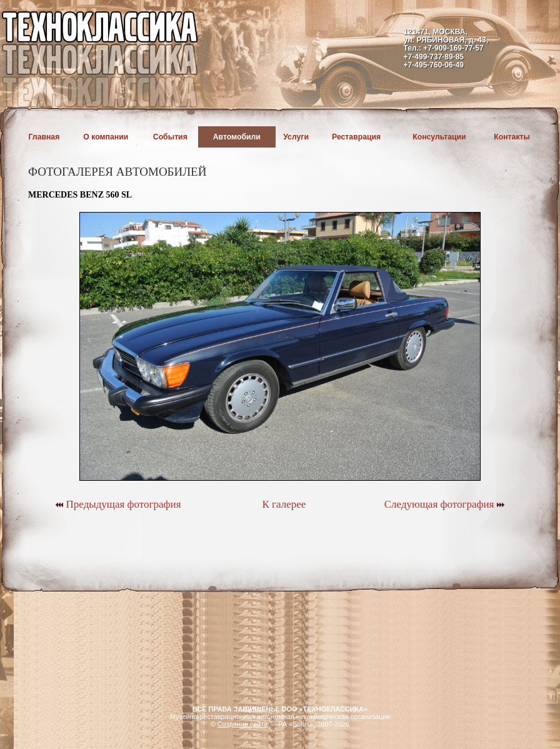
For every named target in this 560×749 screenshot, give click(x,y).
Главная (44, 137)
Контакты (512, 137)
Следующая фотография (445, 504)
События (170, 137)
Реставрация (356, 137)
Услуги (296, 137)
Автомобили (237, 137)
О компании (106, 137)
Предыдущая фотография (118, 504)
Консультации (439, 137)
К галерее (284, 504)
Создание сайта (243, 724)
